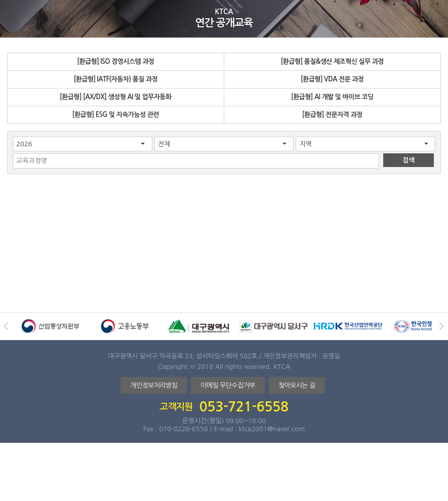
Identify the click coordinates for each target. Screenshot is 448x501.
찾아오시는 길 (297, 385)
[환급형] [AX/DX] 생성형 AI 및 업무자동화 (116, 97)
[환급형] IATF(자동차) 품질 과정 (115, 79)
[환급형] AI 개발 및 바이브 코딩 (332, 97)
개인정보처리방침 (154, 385)
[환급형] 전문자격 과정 (332, 115)
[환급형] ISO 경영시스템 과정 (115, 61)
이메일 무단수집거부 (228, 385)
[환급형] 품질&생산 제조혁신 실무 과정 (332, 61)
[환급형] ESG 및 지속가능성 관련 (116, 115)
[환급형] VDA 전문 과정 (332, 79)
